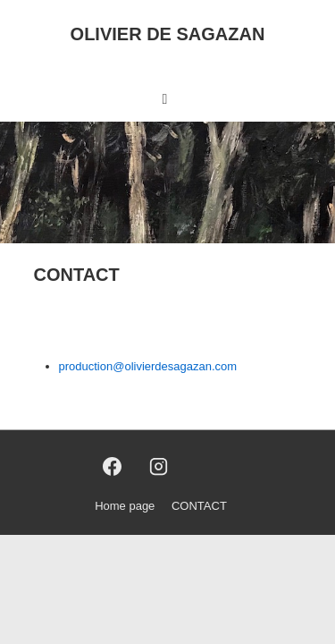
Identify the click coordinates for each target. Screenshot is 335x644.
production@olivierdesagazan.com (148, 366)
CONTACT (199, 506)
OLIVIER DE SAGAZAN (168, 34)
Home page (125, 506)
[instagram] (159, 467)
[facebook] (112, 467)
